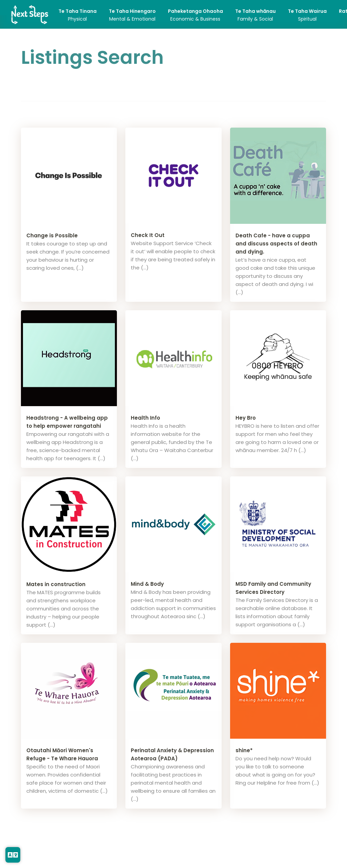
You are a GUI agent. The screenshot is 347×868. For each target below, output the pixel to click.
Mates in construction (56, 584)
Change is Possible (52, 235)
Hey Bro (246, 418)
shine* (244, 750)
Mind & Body (147, 584)
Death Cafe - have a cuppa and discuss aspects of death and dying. (276, 244)
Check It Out (148, 235)
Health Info (145, 418)
